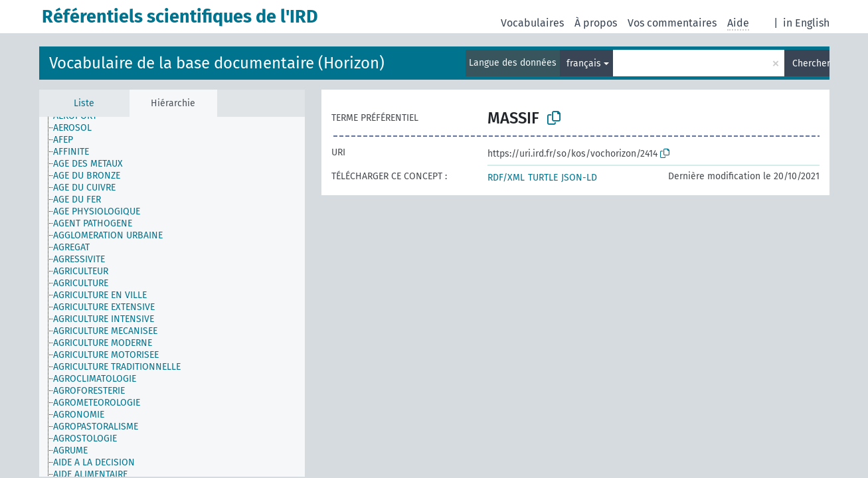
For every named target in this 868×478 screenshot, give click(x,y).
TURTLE (543, 178)
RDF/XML (506, 178)
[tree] (172, 297)
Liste (84, 103)
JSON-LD (579, 178)
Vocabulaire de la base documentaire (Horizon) (217, 63)
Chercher (811, 63)
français (584, 63)
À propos (596, 23)
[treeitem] (78, 128)
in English (806, 23)
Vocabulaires (532, 23)
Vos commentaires (672, 23)
